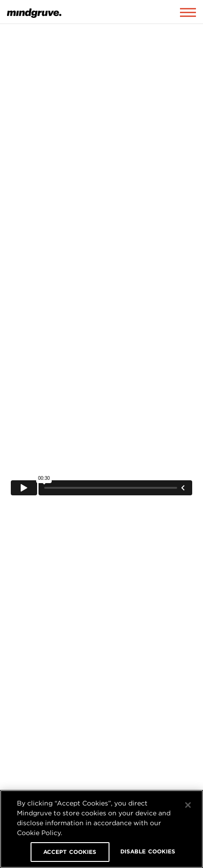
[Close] (188, 805)
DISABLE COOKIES (148, 851)
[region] (101, 829)
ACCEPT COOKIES (70, 852)
